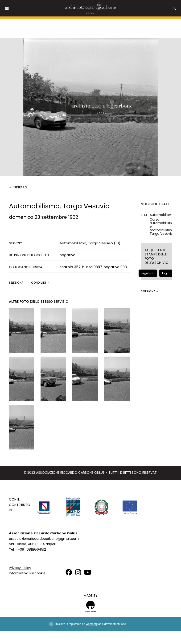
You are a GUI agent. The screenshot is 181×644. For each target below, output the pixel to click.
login (166, 273)
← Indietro (18, 187)
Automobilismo (162, 215)
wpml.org (92, 624)
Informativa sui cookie (27, 573)
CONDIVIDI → (40, 283)
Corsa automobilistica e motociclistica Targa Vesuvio (162, 227)
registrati (148, 273)
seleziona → (18, 283)
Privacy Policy (20, 568)
